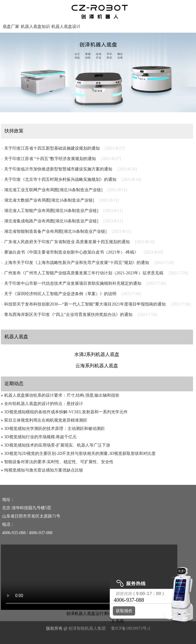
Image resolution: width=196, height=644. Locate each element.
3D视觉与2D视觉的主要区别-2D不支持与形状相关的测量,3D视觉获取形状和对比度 (80, 454)
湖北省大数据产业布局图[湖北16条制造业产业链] (49, 200)
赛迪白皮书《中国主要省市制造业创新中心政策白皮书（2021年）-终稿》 (71, 252)
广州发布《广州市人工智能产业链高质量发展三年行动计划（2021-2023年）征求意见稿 (84, 273)
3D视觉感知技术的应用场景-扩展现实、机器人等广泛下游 (57, 445)
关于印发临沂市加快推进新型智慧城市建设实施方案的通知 (58, 169)
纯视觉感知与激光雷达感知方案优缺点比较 (44, 470)
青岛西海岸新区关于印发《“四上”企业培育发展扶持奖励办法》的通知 (68, 315)
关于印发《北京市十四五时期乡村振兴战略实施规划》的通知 (60, 179)
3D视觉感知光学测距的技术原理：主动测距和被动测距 (54, 429)
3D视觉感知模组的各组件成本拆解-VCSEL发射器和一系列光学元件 (66, 412)
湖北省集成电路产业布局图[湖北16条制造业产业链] (51, 221)
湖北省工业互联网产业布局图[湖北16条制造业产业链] (53, 190)
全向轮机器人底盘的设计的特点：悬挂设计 (44, 404)
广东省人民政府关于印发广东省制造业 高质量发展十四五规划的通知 (67, 242)
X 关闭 (116, 621)
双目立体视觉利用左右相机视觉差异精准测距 (46, 420)
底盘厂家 (11, 27)
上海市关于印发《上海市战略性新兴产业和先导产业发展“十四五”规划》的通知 (77, 263)
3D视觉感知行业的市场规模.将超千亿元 (41, 437)
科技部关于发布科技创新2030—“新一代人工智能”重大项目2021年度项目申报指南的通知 (85, 304)
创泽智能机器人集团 (87, 628)
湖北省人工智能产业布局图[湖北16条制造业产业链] (51, 211)
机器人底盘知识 (35, 27)
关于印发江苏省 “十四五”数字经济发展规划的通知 (50, 159)
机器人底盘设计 (66, 27)
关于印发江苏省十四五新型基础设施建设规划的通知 (52, 148)
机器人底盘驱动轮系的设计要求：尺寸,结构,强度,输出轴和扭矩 (62, 395)
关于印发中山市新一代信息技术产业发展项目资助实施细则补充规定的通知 (73, 283)
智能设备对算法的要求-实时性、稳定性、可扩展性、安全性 (59, 462)
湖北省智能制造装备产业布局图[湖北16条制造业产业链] (55, 231)
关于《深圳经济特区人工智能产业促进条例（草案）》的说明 (60, 294)
